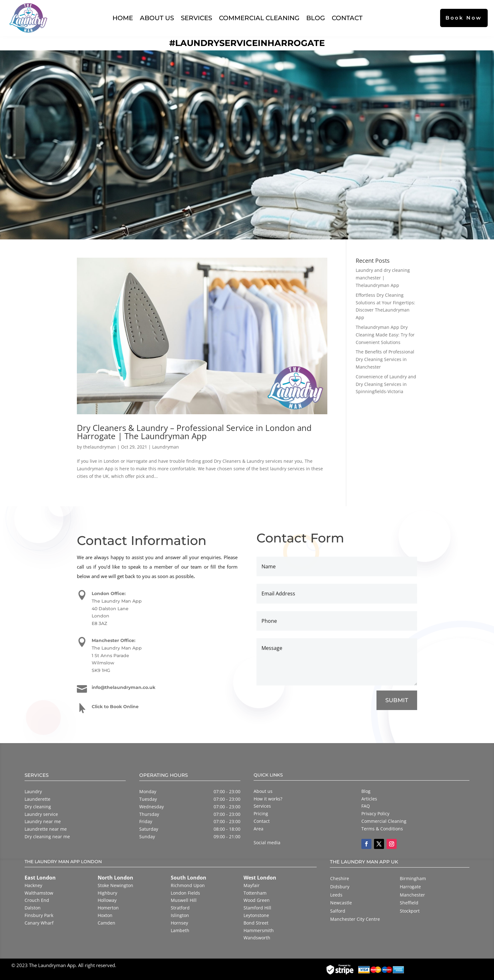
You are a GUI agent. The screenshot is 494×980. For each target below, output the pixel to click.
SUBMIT (396, 701)
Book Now (464, 18)
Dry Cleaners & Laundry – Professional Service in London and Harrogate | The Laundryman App (194, 432)
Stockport (410, 911)
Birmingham (413, 878)
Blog (316, 18)
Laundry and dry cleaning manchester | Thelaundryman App (383, 278)
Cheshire (340, 878)
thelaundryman (100, 447)
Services (196, 18)
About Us (157, 18)
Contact (347, 18)
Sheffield (409, 903)
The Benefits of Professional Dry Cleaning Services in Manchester (385, 359)
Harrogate (410, 887)
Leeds (336, 895)
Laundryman (166, 447)
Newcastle (341, 903)
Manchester (412, 895)
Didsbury (340, 887)
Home (123, 18)
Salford (338, 911)
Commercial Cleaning (259, 18)
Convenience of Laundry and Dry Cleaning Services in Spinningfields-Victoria (386, 384)
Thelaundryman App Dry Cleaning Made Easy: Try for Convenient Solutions (385, 335)
